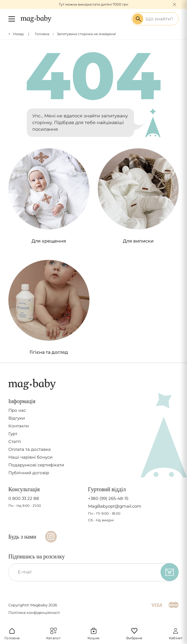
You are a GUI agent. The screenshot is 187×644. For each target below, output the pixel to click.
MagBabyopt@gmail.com (115, 506)
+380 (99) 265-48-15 (108, 498)
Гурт (13, 434)
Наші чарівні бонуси (30, 457)
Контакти (19, 426)
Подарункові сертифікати (36, 465)
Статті (15, 442)
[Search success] (138, 19)
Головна (42, 34)
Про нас (17, 410)
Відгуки (17, 418)
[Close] (174, 4)
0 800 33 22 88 (24, 498)
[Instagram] (51, 537)
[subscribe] (170, 572)
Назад (18, 34)
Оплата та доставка (30, 449)
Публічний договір (29, 473)
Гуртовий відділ (107, 489)
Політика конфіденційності (34, 612)
